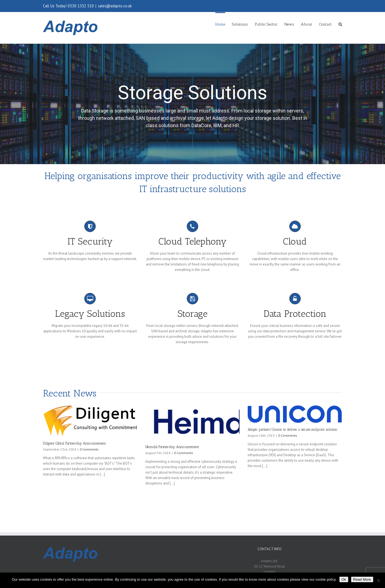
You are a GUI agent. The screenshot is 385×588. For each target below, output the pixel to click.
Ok (344, 579)
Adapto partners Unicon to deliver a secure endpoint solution (293, 429)
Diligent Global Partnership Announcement (74, 443)
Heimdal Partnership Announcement (172, 447)
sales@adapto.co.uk (115, 6)
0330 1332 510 (81, 6)
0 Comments (89, 449)
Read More (362, 579)
